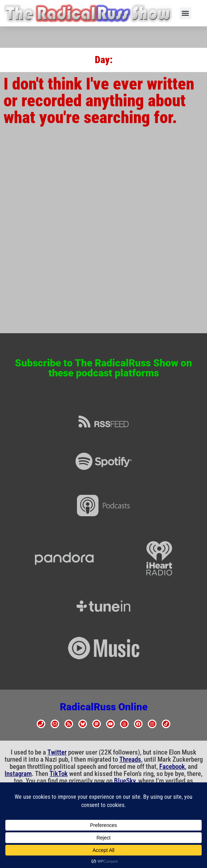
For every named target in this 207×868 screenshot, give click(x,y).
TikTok (59, 774)
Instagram (18, 774)
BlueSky (125, 781)
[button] (185, 13)
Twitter (57, 752)
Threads (130, 760)
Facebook (172, 767)
